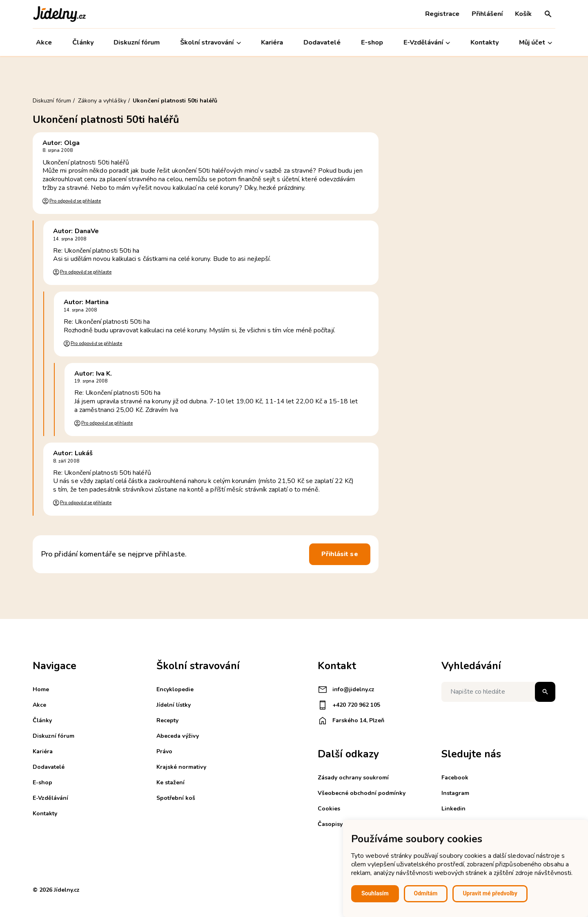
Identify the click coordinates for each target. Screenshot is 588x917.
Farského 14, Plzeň (351, 721)
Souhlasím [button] (375, 893)
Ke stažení (170, 782)
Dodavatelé (322, 42)
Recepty (167, 720)
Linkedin (453, 809)
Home (41, 689)
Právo (164, 751)
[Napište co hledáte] (498, 692)
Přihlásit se (340, 554)
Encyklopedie (175, 689)
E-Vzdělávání (427, 43)
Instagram (455, 793)
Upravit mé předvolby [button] (490, 893)
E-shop (372, 42)
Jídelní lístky (174, 705)
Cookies (329, 809)
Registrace (442, 14)
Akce (44, 42)
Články (83, 42)
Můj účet (536, 43)
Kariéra (272, 42)
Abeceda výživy (178, 736)
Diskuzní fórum (137, 42)
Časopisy (330, 824)
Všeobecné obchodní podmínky (362, 793)
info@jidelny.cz (346, 690)
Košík (523, 14)
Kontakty (484, 42)
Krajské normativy (181, 767)
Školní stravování (211, 43)
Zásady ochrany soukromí (353, 778)
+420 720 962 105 (349, 705)
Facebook (455, 778)
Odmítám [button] (426, 893)
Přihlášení (487, 14)
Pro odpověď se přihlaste (75, 201)
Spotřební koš (176, 798)
